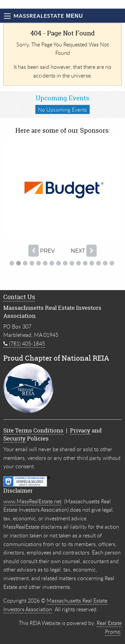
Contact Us (19, 297)
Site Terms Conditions (33, 430)
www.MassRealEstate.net (32, 501)
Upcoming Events (62, 98)
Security (14, 438)
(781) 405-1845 (24, 344)
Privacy (80, 430)
